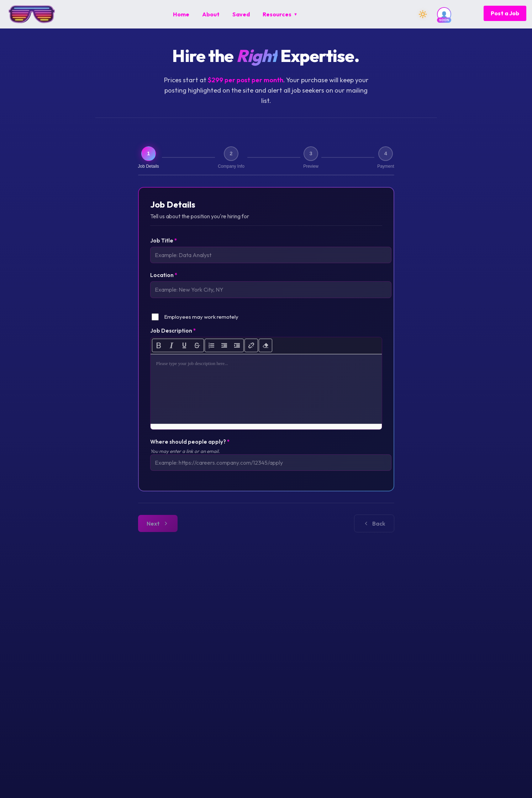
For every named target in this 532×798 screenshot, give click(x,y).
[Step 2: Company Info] (231, 158)
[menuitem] (181, 14)
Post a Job (505, 13)
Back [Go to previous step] (158, 528)
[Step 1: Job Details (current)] (149, 158)
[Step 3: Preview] (311, 158)
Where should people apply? (190, 445)
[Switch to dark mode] (423, 14)
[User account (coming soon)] (444, 14)
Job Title (164, 242)
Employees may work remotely (201, 320)
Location (164, 278)
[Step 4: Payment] (386, 158)
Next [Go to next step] (375, 528)
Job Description (173, 334)
